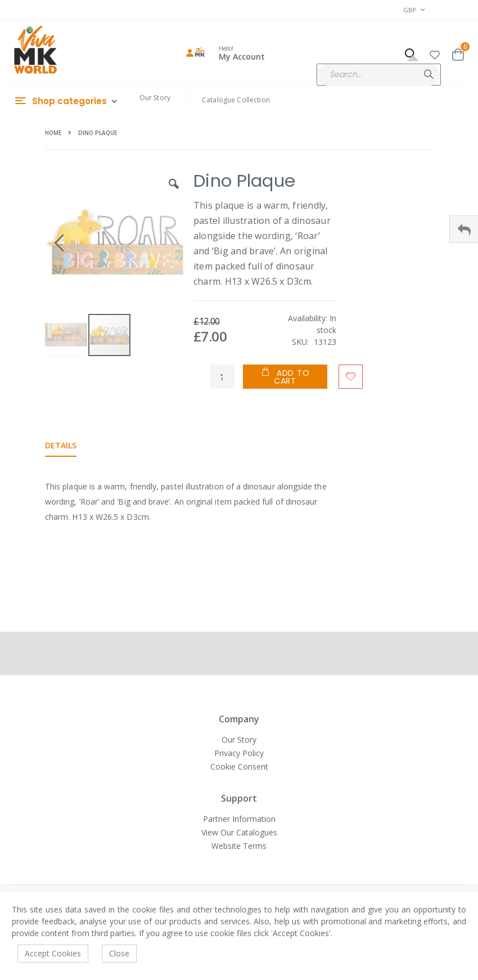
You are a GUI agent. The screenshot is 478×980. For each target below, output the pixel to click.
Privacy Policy (239, 753)
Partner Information (239, 819)
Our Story (155, 98)
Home (53, 133)
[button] (435, 53)
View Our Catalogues (239, 832)
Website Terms (239, 846)
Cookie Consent (239, 767)
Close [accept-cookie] (119, 953)
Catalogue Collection (236, 100)
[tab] (69, 446)
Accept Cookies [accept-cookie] (53, 953)
